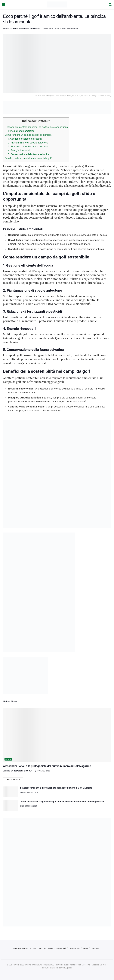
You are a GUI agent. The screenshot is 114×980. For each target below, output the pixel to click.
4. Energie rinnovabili (19, 150)
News (8, 759)
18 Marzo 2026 (42, 771)
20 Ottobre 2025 (29, 806)
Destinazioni (74, 948)
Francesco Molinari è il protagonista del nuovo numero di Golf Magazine (56, 788)
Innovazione (36, 948)
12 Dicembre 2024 (50, 28)
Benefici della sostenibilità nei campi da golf (28, 158)
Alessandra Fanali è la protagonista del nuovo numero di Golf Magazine (47, 766)
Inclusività (49, 948)
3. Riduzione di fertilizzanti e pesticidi (28, 147)
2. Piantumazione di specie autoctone (28, 143)
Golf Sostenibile (70, 28)
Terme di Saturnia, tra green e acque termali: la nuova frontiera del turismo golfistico (62, 802)
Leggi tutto (13, 780)
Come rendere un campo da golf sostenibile (28, 135)
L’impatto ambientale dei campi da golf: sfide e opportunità (36, 127)
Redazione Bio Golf (23, 771)
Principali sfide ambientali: (22, 131)
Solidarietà (61, 948)
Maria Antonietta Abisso (25, 28)
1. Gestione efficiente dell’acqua (25, 139)
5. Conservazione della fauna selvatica (29, 154)
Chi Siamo (95, 948)
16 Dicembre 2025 (29, 792)
